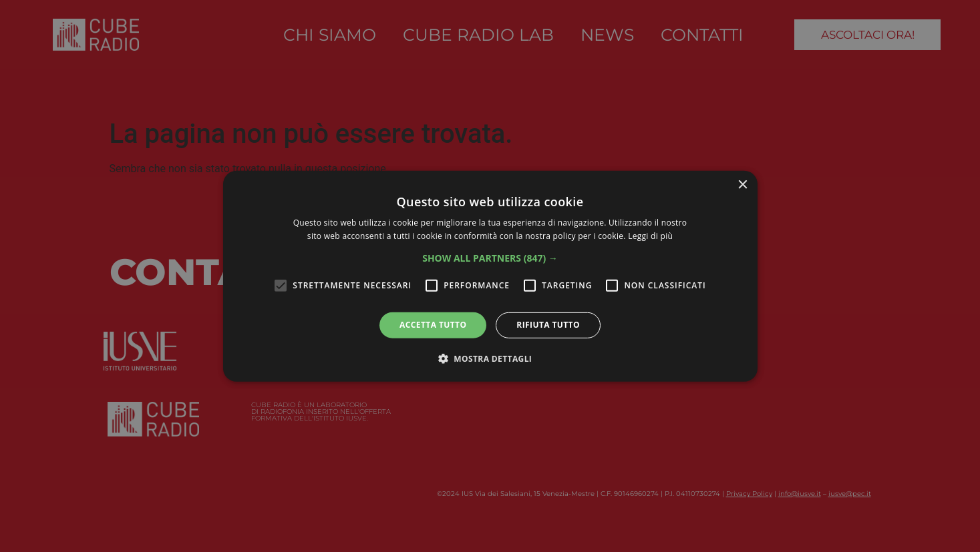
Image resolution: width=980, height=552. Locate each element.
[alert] (490, 276)
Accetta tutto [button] (433, 325)
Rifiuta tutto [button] (548, 325)
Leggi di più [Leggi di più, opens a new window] (650, 236)
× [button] (743, 185)
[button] (490, 258)
